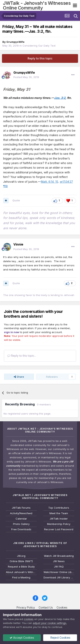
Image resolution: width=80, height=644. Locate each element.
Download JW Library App (59, 578)
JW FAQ (59, 567)
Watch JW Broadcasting (59, 556)
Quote (16, 200)
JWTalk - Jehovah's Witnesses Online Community (37, 5)
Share (19, 377)
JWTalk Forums (21, 508)
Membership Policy (59, 524)
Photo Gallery (21, 524)
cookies (29, 619)
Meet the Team (59, 513)
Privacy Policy (26, 607)
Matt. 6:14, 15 (49, 182)
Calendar (21, 519)
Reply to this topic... (22, 356)
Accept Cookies (22, 638)
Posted (26, 77)
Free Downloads (21, 529)
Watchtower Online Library (59, 572)
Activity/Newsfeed (21, 513)
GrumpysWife (15, 42)
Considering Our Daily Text (39, 46)
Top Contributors (59, 508)
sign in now (12, 332)
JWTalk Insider (59, 519)
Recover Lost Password (59, 529)
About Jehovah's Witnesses (21, 572)
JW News (59, 561)
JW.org (21, 556)
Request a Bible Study (21, 567)
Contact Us (46, 607)
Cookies (62, 607)
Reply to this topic (40, 58)
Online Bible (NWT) (21, 561)
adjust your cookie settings (50, 623)
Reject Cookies (60, 638)
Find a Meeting (21, 578)
